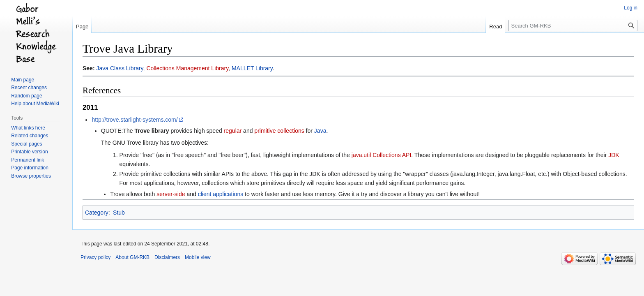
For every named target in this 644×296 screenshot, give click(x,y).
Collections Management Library (187, 68)
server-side (171, 194)
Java (320, 131)
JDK (614, 155)
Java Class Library (120, 68)
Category (97, 213)
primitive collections (279, 131)
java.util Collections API (382, 155)
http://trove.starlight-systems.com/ (135, 120)
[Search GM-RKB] (573, 25)
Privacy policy (95, 257)
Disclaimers (167, 257)
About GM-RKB (132, 257)
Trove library (152, 131)
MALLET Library (252, 68)
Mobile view (198, 257)
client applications (221, 194)
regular (233, 131)
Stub (119, 213)
